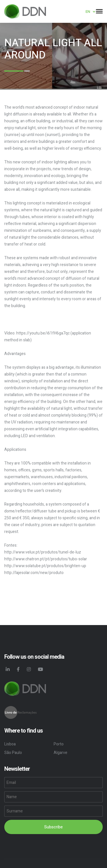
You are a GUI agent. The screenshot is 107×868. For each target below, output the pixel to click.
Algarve (60, 753)
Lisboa (10, 744)
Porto (59, 744)
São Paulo (13, 753)
